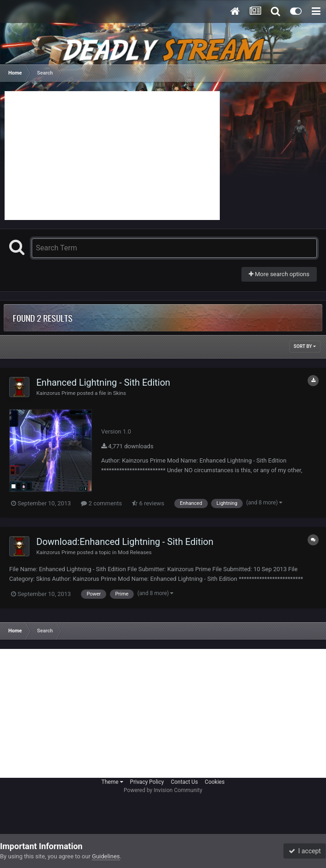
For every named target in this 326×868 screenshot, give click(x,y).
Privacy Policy (147, 782)
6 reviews (148, 503)
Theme (112, 782)
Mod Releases (134, 552)
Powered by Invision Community (163, 790)
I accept (305, 851)
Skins (120, 393)
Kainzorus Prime (56, 393)
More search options (279, 274)
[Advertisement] (112, 156)
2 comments (101, 503)
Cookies (214, 782)
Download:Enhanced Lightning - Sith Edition (125, 542)
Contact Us (184, 782)
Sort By (305, 346)
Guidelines (106, 856)
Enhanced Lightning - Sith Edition (103, 382)
